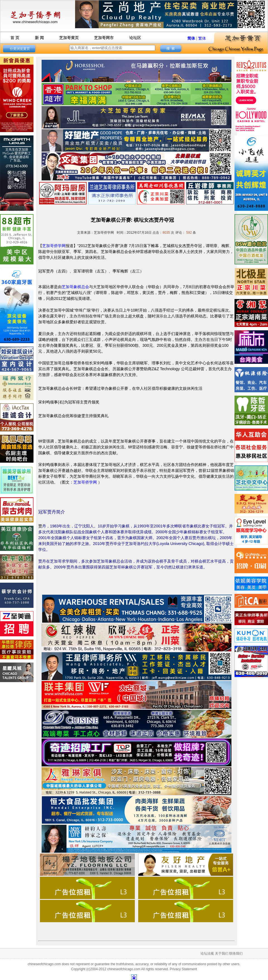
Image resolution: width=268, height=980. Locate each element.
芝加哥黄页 (69, 38)
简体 (191, 38)
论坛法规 (207, 953)
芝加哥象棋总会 (75, 287)
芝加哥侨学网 (54, 246)
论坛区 (135, 38)
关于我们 (222, 953)
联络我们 (236, 953)
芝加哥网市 (104, 38)
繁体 (202, 38)
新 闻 (39, 38)
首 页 (15, 38)
